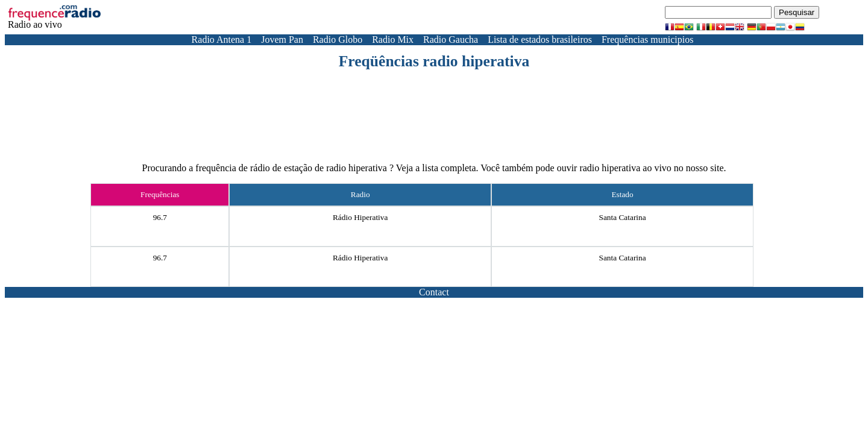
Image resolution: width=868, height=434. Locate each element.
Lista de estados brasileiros (540, 39)
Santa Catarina (623, 217)
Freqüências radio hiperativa (434, 61)
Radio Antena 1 (222, 39)
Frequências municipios (647, 39)
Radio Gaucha (451, 39)
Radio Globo (338, 39)
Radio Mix (393, 39)
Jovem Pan (282, 39)
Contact (434, 292)
